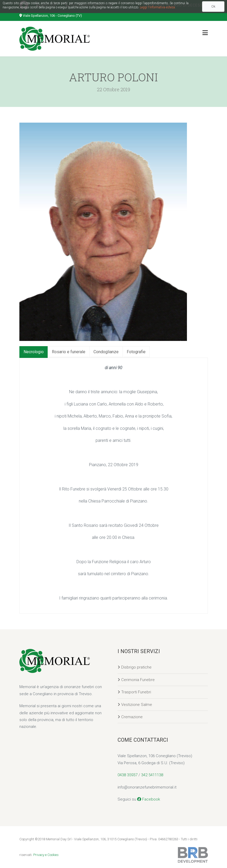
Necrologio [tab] (34, 352)
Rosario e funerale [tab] (69, 352)
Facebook (149, 799)
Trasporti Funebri (136, 692)
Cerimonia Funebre (138, 680)
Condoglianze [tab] (106, 352)
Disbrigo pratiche (136, 667)
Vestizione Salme (137, 705)
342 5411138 (152, 775)
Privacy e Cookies (46, 855)
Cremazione (132, 717)
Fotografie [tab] (136, 352)
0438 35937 (128, 775)
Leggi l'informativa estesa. (158, 7)
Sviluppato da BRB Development (193, 855)
